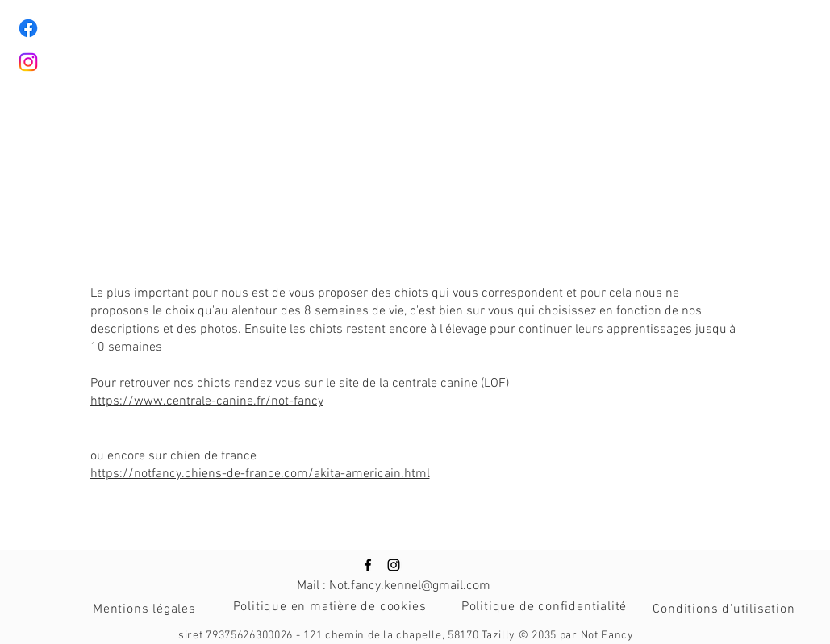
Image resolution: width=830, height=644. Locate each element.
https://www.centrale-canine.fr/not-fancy (207, 401)
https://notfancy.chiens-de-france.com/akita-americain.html (260, 474)
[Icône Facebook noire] (368, 565)
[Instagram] (28, 62)
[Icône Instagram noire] (394, 565)
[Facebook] (28, 28)
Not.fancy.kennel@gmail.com (410, 586)
